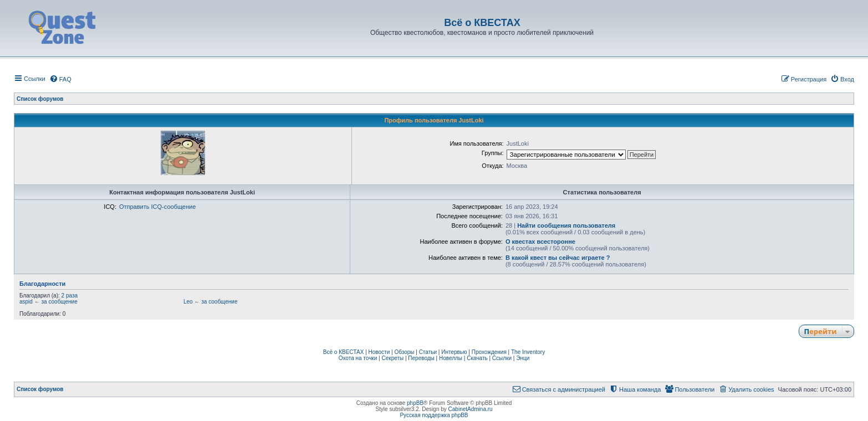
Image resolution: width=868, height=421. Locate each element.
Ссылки (502, 358)
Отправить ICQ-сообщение (157, 207)
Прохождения (489, 352)
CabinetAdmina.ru (471, 409)
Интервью (454, 352)
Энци (523, 358)
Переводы (421, 358)
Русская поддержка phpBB (434, 415)
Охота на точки (358, 358)
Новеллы (451, 358)
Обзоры (404, 352)
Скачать (477, 358)
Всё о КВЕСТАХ (344, 352)
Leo (188, 302)
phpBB (415, 403)
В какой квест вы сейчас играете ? (558, 258)
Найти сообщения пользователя (566, 225)
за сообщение (59, 302)
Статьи (428, 352)
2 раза (70, 296)
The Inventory (528, 352)
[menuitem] (60, 79)
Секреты (392, 358)
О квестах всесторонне (540, 242)
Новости (379, 352)
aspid (26, 302)
